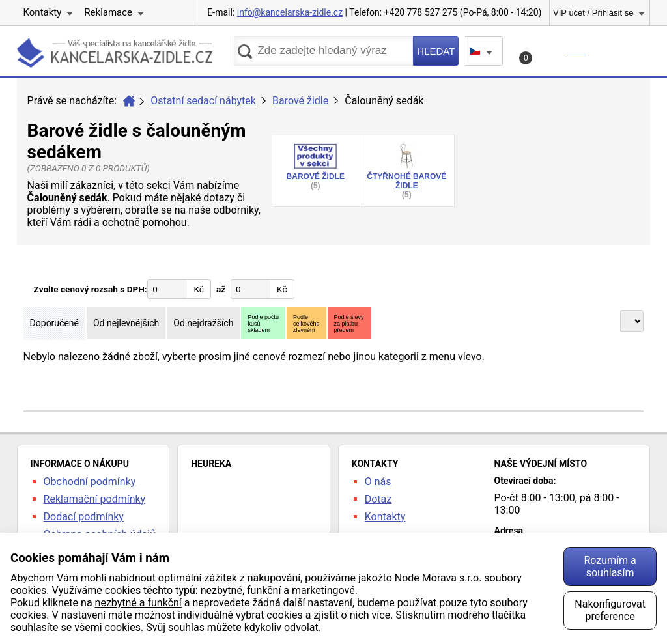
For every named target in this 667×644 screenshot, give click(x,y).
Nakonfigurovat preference (610, 610)
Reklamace (108, 12)
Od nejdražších (203, 323)
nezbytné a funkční (138, 603)
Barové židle (300, 101)
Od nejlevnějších (126, 323)
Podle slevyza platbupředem (349, 324)
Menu (623, 51)
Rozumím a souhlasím (610, 567)
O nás (378, 482)
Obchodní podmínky (90, 482)
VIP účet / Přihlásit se (593, 13)
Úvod (129, 101)
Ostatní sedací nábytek (203, 101)
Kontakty (43, 12)
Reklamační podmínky (95, 499)
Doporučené (54, 323)
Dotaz (378, 499)
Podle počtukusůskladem (263, 324)
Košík (554, 55)
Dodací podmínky (84, 517)
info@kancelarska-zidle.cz (290, 12)
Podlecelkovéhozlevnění (306, 324)
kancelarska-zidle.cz (115, 55)
